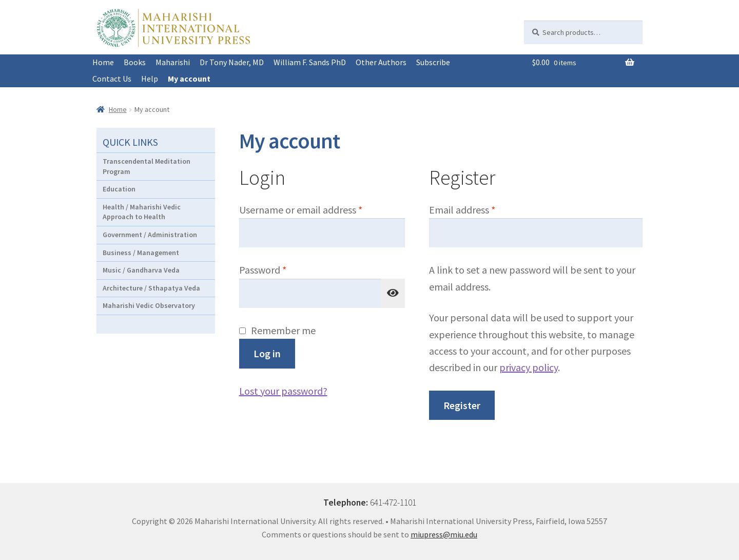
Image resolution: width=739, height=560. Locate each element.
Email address (481, 209)
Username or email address (320, 209)
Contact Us (112, 79)
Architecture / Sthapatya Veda (151, 288)
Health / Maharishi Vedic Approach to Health (142, 212)
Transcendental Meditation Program (147, 166)
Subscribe (433, 62)
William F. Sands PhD (310, 62)
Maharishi (173, 62)
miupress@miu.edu (444, 534)
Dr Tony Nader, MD (232, 62)
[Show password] (393, 293)
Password (282, 269)
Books (135, 62)
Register (462, 405)
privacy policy (529, 367)
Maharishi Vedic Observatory (149, 305)
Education (119, 189)
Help (150, 79)
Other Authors (381, 62)
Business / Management (141, 253)
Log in (267, 353)
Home (103, 62)
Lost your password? (283, 391)
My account (189, 79)
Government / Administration (150, 235)
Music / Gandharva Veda (141, 270)
